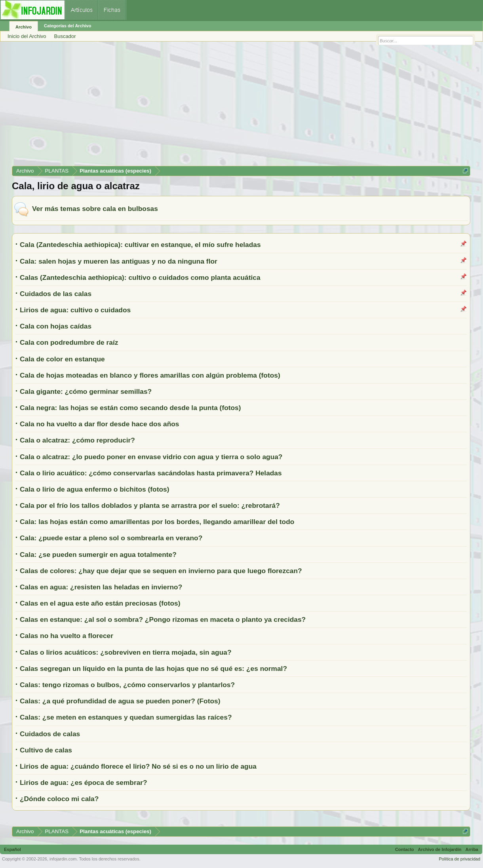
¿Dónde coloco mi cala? (59, 799)
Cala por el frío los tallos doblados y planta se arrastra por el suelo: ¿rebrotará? (150, 505)
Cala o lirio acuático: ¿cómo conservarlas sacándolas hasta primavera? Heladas (151, 473)
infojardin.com (63, 859)
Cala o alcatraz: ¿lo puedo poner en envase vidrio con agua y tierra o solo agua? (151, 457)
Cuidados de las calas (56, 294)
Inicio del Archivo (27, 36)
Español (12, 849)
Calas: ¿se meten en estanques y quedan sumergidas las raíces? (126, 717)
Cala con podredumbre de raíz (69, 342)
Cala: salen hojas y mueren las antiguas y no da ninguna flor (119, 261)
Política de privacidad (459, 859)
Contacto (405, 849)
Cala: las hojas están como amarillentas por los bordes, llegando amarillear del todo (157, 522)
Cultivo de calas (46, 750)
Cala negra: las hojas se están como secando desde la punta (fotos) (130, 408)
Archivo (24, 27)
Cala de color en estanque (62, 359)
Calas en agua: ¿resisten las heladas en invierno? (101, 587)
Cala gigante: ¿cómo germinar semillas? (86, 391)
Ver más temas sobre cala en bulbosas (95, 209)
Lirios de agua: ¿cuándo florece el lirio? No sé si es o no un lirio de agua (138, 766)
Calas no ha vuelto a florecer (67, 636)
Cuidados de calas (50, 734)
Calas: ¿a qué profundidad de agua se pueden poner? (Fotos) (120, 701)
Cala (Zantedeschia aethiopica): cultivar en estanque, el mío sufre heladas (140, 245)
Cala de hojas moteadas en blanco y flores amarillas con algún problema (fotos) (150, 375)
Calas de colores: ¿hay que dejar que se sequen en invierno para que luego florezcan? (161, 571)
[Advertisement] (241, 106)
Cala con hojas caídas (56, 326)
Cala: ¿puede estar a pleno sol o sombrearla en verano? (111, 538)
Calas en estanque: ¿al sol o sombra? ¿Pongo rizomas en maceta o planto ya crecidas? (163, 619)
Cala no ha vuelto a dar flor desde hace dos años (100, 424)
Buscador (65, 36)
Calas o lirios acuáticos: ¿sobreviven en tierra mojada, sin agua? (126, 652)
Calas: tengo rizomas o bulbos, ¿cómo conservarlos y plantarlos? (127, 685)
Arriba (472, 849)
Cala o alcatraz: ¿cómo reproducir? (77, 440)
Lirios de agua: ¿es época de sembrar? (84, 783)
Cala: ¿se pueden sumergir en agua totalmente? (98, 555)
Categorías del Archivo (68, 26)
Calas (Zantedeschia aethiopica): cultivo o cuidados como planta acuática (140, 277)
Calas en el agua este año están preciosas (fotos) (100, 603)
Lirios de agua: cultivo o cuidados (75, 310)
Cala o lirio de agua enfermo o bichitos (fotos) (94, 489)
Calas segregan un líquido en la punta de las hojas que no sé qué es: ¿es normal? (153, 669)
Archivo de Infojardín (440, 849)
